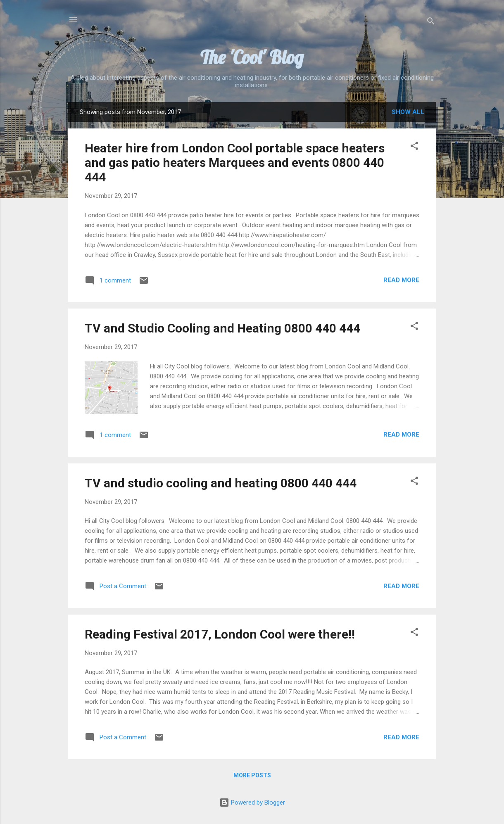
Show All (408, 112)
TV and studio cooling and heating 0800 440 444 (221, 483)
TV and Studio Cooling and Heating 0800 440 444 (222, 328)
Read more (401, 280)
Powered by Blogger (252, 803)
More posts (252, 775)
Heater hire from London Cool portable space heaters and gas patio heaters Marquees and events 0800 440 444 (235, 163)
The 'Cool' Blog (252, 57)
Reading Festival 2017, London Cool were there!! (220, 634)
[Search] (431, 23)
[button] (414, 147)
